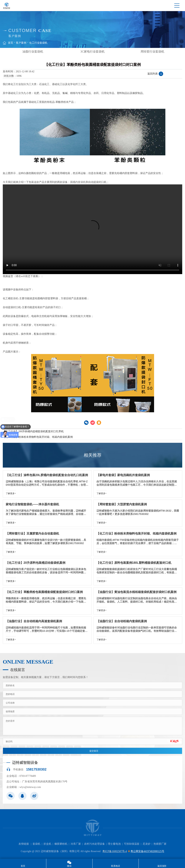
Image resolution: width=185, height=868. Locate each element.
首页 (11, 43)
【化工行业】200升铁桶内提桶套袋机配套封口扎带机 (33, 431)
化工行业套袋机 (38, 43)
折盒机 (47, 844)
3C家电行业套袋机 (92, 52)
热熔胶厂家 (160, 844)
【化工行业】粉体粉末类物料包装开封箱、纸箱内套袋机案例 (38, 437)
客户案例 (21, 43)
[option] (33, 52)
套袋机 (14, 298)
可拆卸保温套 (132, 844)
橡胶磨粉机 (61, 844)
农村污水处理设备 (94, 844)
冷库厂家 (76, 844)
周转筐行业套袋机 (152, 52)
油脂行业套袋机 (33, 52)
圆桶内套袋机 (78, 182)
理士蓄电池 (114, 844)
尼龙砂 (146, 844)
